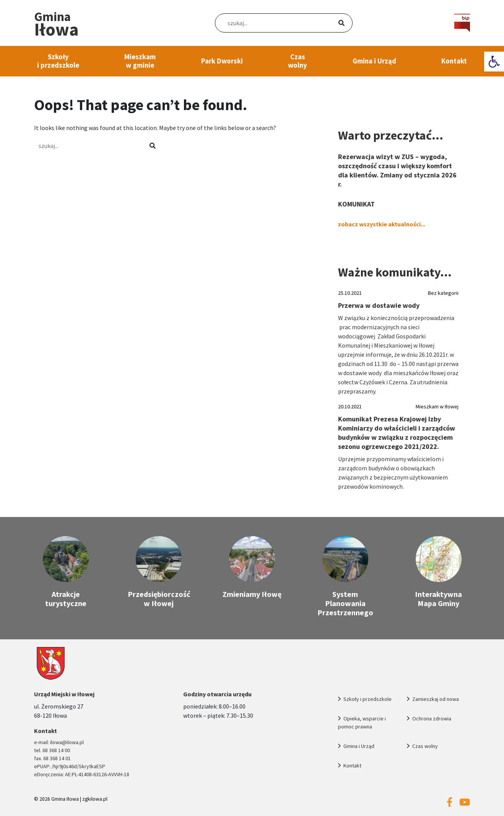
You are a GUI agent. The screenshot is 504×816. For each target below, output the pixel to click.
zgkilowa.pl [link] (95, 799)
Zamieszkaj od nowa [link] (436, 699)
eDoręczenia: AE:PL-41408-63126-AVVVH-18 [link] (82, 774)
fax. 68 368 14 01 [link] (52, 758)
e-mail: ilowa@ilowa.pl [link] (59, 742)
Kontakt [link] (454, 61)
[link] (494, 62)
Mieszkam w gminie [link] (140, 61)
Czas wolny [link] (298, 61)
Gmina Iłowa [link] (65, 799)
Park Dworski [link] (222, 61)
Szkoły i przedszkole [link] (58, 61)
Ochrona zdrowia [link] (432, 718)
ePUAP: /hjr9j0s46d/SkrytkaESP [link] (70, 766)
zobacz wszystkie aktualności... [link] (382, 224)
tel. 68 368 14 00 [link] (52, 750)
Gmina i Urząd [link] (374, 61)
